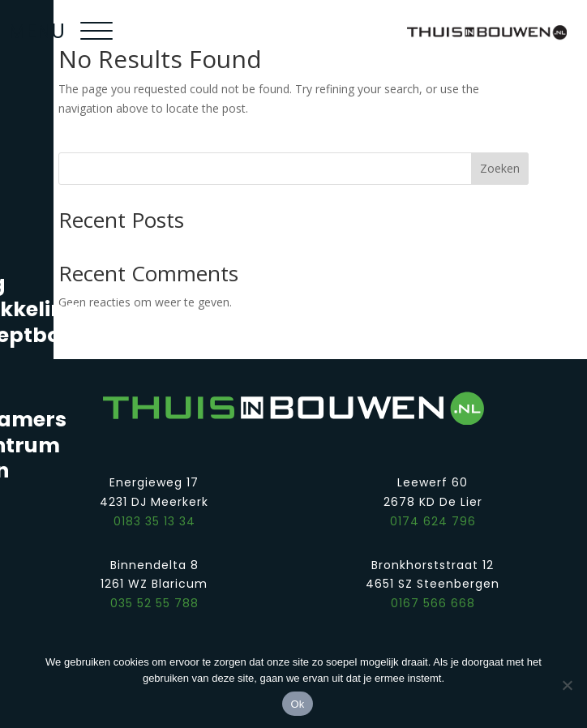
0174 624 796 (433, 521)
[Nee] (567, 685)
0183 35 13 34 (154, 521)
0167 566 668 (433, 603)
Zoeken (500, 168)
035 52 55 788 (154, 603)
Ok (297, 704)
